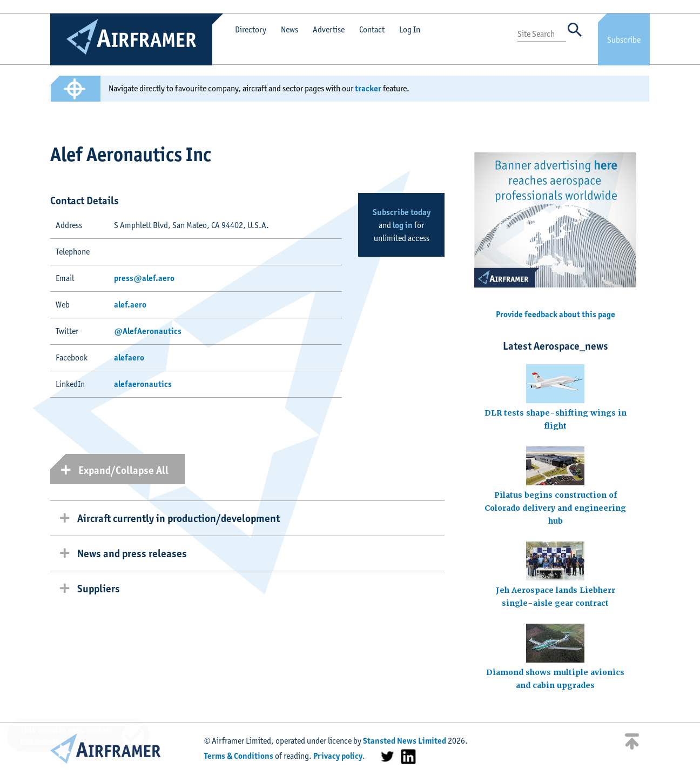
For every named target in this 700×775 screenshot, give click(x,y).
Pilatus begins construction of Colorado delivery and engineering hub (555, 508)
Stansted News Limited (405, 741)
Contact (372, 29)
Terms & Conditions (239, 756)
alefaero (129, 358)
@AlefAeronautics (148, 331)
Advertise (329, 29)
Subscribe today (402, 212)
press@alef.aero (144, 278)
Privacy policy (338, 756)
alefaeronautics (143, 384)
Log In (410, 29)
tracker (368, 88)
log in (403, 225)
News (290, 29)
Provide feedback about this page (556, 314)
